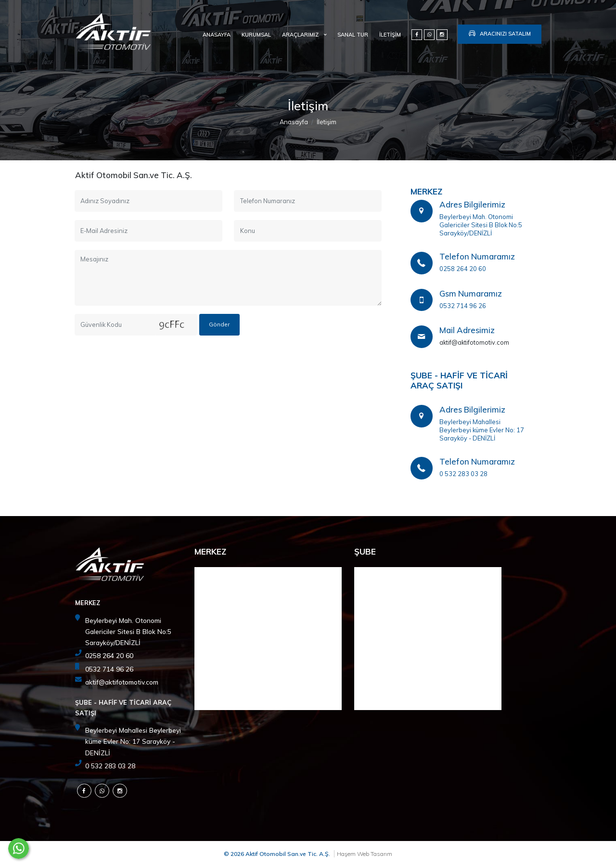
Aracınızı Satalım (499, 32)
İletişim (390, 35)
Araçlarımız (301, 35)
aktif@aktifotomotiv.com (474, 342)
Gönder (219, 324)
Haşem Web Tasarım (365, 854)
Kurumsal (256, 35)
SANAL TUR (353, 35)
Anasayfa (217, 35)
